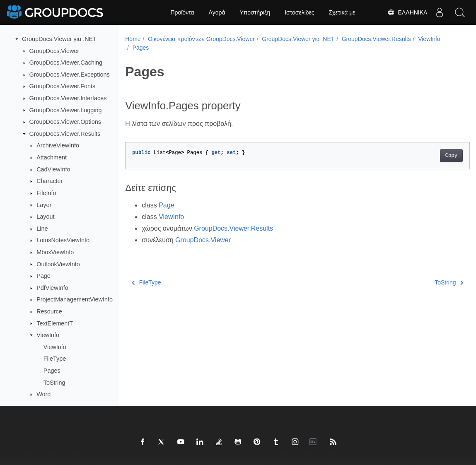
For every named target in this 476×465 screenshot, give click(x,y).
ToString (54, 383)
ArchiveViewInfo (58, 145)
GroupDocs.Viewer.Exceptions (70, 75)
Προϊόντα (182, 12)
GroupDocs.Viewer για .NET (59, 39)
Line (42, 229)
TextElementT (55, 323)
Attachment (52, 157)
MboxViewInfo (55, 252)
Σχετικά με (342, 12)
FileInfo (46, 193)
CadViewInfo (53, 169)
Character (50, 181)
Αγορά (217, 12)
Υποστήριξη (255, 12)
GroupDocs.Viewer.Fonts (63, 86)
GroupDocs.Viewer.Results (65, 134)
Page (43, 276)
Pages (52, 371)
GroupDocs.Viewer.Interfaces (68, 98)
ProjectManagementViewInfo (75, 299)
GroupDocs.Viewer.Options (65, 122)
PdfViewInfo (52, 288)
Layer (44, 205)
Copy (427, 156)
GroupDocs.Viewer (54, 51)
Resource (49, 311)
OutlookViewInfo (58, 264)
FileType (55, 359)
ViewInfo (48, 335)
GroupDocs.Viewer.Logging (66, 110)
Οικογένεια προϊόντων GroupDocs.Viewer (201, 39)
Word (43, 394)
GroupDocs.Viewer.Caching (66, 63)
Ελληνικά (406, 12)
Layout (45, 217)
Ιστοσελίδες (299, 12)
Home (133, 39)
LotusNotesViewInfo (63, 240)
